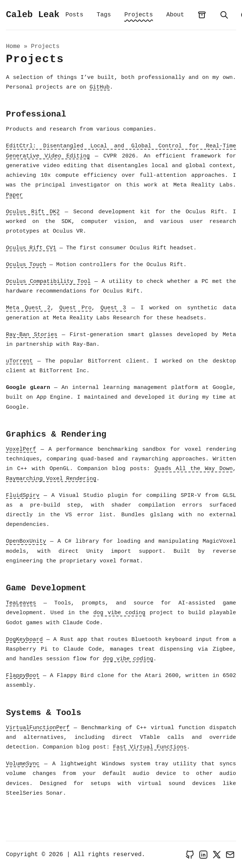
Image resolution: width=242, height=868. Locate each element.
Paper (14, 196)
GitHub (100, 88)
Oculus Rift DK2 (33, 213)
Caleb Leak (33, 15)
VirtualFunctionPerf (38, 728)
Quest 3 (113, 309)
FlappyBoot (23, 677)
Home (13, 47)
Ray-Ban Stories (32, 335)
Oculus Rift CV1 (31, 249)
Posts (74, 15)
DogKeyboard (24, 640)
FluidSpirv (23, 496)
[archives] (202, 15)
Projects (138, 15)
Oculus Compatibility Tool (48, 283)
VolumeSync (23, 765)
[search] (224, 15)
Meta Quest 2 (28, 309)
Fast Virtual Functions (150, 748)
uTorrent (19, 362)
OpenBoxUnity (26, 542)
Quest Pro (75, 309)
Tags (104, 15)
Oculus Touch (26, 266)
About (175, 15)
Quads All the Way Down (194, 470)
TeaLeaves (21, 604)
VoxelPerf (21, 450)
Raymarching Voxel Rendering (51, 479)
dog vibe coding (119, 614)
